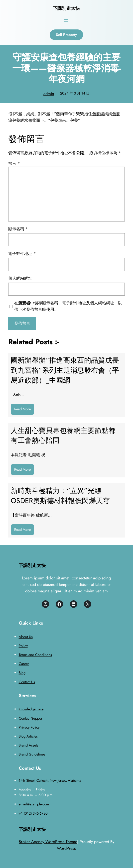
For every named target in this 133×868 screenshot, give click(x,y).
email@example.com (34, 804)
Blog (22, 673)
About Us (26, 637)
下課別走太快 (66, 8)
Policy (23, 646)
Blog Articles (28, 736)
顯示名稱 (18, 229)
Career (24, 664)
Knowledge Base (31, 709)
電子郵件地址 (22, 253)
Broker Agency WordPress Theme (48, 842)
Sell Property (66, 35)
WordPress (66, 848)
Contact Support (31, 718)
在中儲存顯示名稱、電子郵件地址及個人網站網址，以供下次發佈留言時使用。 (68, 306)
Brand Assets (28, 745)
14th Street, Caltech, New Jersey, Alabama (50, 780)
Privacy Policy (29, 727)
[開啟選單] (66, 20)
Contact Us (27, 682)
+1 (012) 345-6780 (33, 813)
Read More (24, 410)
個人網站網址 (20, 278)
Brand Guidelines (32, 754)
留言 (14, 163)
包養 (116, 114)
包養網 (98, 114)
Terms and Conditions (35, 655)
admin (49, 94)
